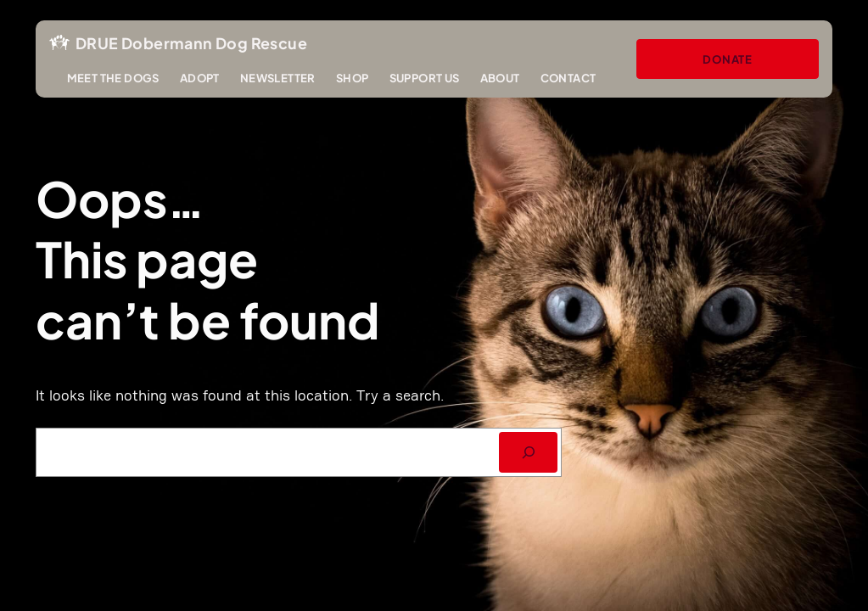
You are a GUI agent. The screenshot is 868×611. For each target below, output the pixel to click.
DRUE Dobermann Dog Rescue (191, 43)
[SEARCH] (528, 452)
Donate (728, 59)
